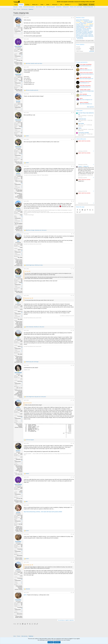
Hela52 (80, 32)
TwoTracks (78, 21)
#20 (73, 593)
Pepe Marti (82, 27)
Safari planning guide (51, 7)
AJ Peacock (84, 29)
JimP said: (27, 271)
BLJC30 (16, 15)
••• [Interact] (93, 151)
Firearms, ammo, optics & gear (76, 7)
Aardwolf (78, 25)
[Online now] (18, 45)
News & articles (39, 7)
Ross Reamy (84, 31)
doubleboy (86, 21)
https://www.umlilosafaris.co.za (86, 104)
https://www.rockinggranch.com (86, 100)
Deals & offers (81, 135)
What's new (35, 5)
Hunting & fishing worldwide (89, 7)
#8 (73, 201)
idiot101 (91, 31)
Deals (42, 5)
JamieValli (92, 51)
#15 (73, 443)
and (30, 440)
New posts (15, 7)
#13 (73, 365)
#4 (73, 94)
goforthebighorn (79, 30)
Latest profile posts (81, 139)
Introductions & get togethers (29, 7)
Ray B (77, 32)
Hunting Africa (59, 7)
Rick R (77, 36)
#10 (73, 269)
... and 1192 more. (80, 39)
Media (48, 5)
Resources (55, 5)
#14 (73, 400)
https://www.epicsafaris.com (85, 96)
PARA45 (78, 27)
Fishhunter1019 (85, 34)
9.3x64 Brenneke (82, 119)
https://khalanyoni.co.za (85, 83)
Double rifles (81, 126)
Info (61, 5)
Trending (27, 5)
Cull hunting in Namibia (83, 133)
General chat (81, 131)
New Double (81, 124)
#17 (73, 505)
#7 (73, 166)
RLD (90, 27)
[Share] (72, 18)
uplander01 (89, 29)
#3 (73, 67)
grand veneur (84, 24)
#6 (73, 139)
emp (81, 22)
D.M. (88, 31)
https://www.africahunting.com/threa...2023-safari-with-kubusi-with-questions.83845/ (43, 512)
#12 (73, 330)
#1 (73, 18)
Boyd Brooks (91, 36)
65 (22, 251)
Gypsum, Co (20, 250)
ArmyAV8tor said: (28, 565)
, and (32, 90)
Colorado (21, 81)
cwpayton (80, 166)
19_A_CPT (78, 24)
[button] (30, 5)
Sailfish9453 (90, 32)
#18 (73, 534)
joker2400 (83, 26)
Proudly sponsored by (82, 62)
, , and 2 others (34, 265)
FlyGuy (81, 20)
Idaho (21, 519)
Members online (80, 18)
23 (22, 460)
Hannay (90, 34)
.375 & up (80, 117)
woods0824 (85, 32)
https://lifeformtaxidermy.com (86, 66)
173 (22, 417)
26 (22, 183)
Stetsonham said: (28, 298)
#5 (73, 113)
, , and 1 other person (36, 230)
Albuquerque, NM (19, 459)
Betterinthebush (86, 20)
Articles (80, 121)
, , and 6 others (34, 63)
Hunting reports (66, 7)
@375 (25, 595)
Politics (80, 128)
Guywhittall (78, 26)
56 (22, 520)
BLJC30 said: (27, 403)
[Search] (92, 5)
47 (22, 55)
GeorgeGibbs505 (80, 37)
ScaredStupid (89, 22)
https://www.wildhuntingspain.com (87, 79)
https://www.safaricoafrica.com (86, 70)
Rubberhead (79, 29)
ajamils (77, 20)
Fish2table (91, 21)
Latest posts (79, 111)
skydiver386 (91, 35)
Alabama (21, 54)
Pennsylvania (20, 416)
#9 (73, 234)
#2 (73, 39)
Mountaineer (79, 31)
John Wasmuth (86, 30)
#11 (73, 296)
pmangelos (86, 36)
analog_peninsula (89, 26)
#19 (73, 562)
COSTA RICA (20, 381)
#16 (73, 477)
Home (16, 5)
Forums (21, 5)
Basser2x (81, 36)
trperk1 (86, 35)
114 (22, 216)
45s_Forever (79, 34)
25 (22, 82)
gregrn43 (83, 35)
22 (22, 550)
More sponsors (90, 107)
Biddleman (78, 35)
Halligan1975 (86, 166)
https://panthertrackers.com (85, 87)
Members (67, 5)
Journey (82, 25)
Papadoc (91, 25)
